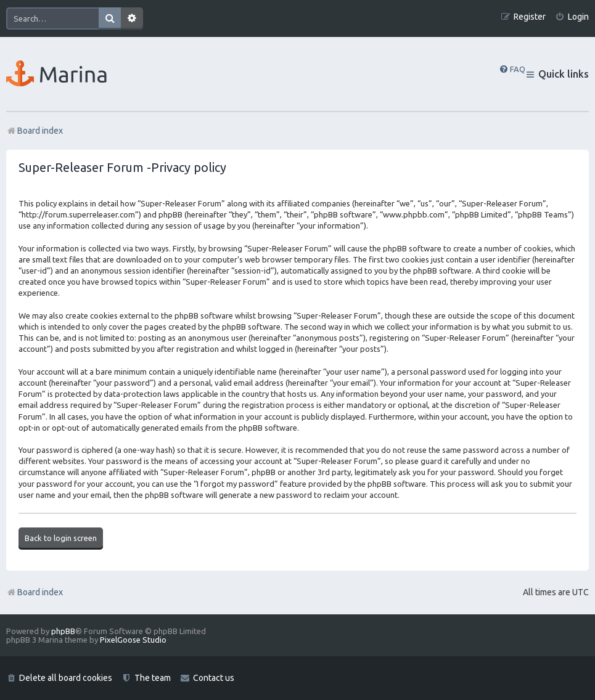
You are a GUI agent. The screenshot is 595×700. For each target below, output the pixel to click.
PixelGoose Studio (133, 640)
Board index (35, 592)
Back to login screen (61, 538)
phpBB (63, 631)
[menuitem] (572, 17)
